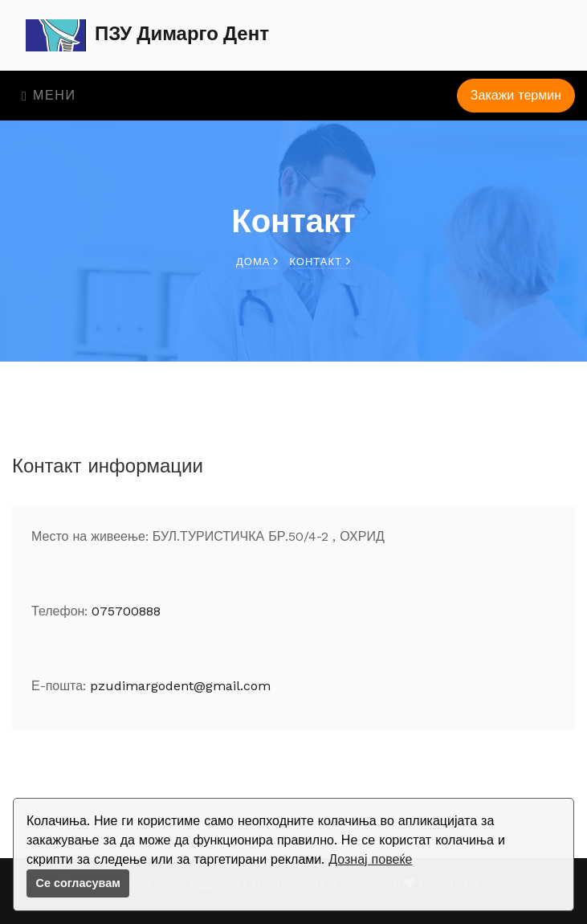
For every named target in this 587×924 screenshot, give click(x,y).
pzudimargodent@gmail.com (180, 686)
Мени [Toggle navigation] (49, 95)
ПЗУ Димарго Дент (147, 35)
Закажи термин (516, 95)
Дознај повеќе (370, 859)
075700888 (126, 611)
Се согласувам (78, 883)
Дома (257, 262)
